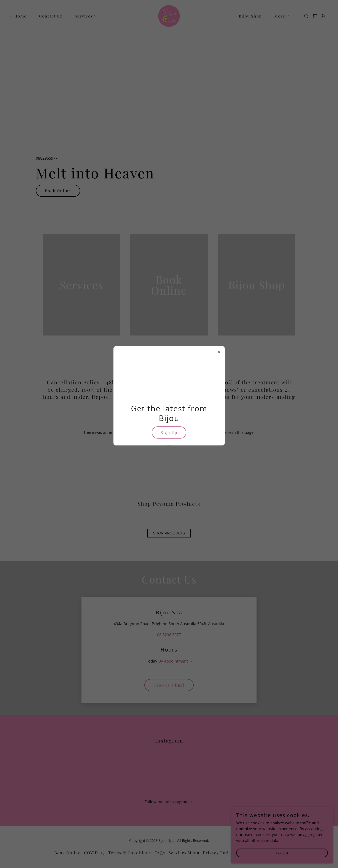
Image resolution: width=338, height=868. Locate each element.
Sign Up (169, 432)
